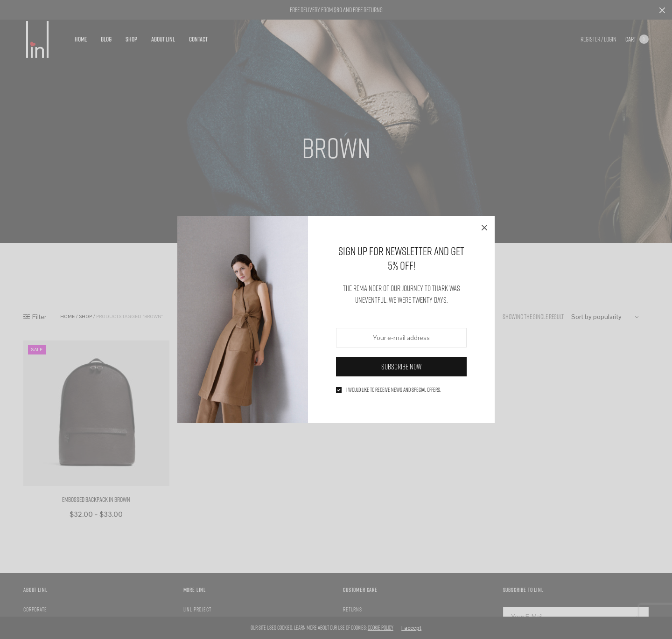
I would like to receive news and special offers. (394, 390)
